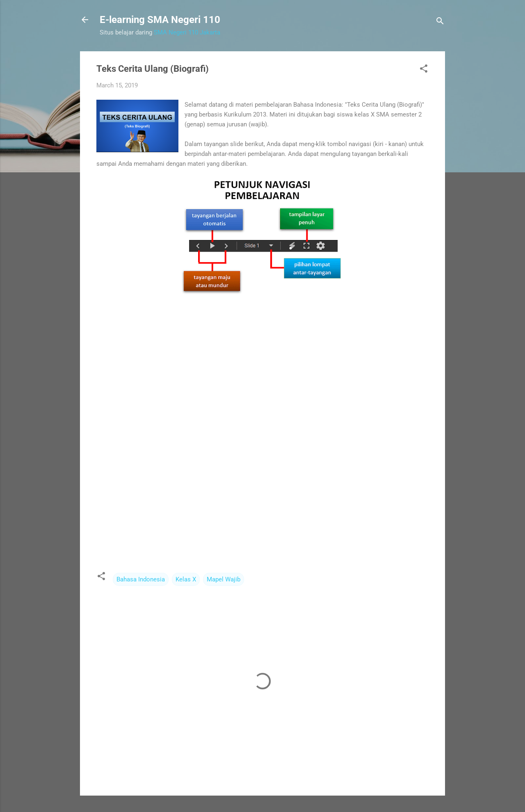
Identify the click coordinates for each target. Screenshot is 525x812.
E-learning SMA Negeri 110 (160, 20)
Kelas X (186, 579)
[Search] (440, 22)
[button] (424, 70)
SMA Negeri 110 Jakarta (187, 32)
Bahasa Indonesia (141, 579)
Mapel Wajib (224, 579)
